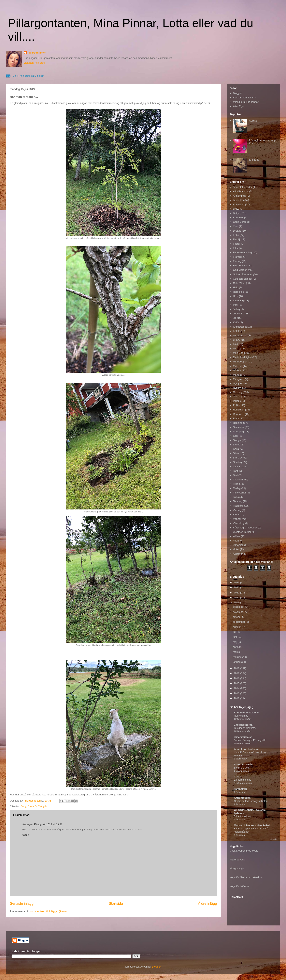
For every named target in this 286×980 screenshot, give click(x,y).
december (239, 607)
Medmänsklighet (242, 357)
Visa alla (273, 839)
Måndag (238, 375)
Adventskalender (243, 187)
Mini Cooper (240, 362)
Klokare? (254, 160)
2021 (237, 593)
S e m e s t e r (242, 768)
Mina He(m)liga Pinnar (246, 102)
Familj (236, 239)
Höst (236, 296)
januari (237, 662)
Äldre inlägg (207, 904)
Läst (235, 344)
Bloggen (238, 93)
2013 (237, 693)
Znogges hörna (243, 725)
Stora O (32, 806)
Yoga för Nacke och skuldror (246, 877)
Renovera (238, 414)
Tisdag (237, 488)
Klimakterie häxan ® (246, 713)
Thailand (238, 480)
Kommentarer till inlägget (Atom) (48, 911)
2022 (237, 587)
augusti (237, 627)
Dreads (237, 231)
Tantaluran (240, 789)
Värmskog (239, 523)
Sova (236, 449)
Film (235, 248)
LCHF (236, 331)
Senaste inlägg (22, 904)
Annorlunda (240, 196)
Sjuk (235, 436)
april (236, 647)
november (239, 612)
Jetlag (236, 309)
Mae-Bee (238, 353)
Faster (237, 244)
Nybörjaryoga (237, 860)
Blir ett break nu (242, 816)
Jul (235, 318)
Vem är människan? (244, 98)
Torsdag (237, 501)
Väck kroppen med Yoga (244, 851)
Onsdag (237, 397)
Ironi (235, 305)
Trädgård (43, 806)
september (239, 622)
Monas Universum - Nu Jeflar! (252, 825)
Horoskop (238, 292)
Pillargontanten (37, 53)
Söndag (237, 462)
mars (236, 652)
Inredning (238, 300)
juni (235, 637)
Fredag (237, 261)
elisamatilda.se (243, 737)
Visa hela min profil (35, 63)
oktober (238, 617)
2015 (237, 683)
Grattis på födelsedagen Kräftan (251, 801)
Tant (235, 471)
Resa (236, 418)
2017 (237, 673)
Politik (236, 405)
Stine (236, 453)
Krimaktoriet (240, 327)
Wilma (236, 536)
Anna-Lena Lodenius (247, 749)
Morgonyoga (237, 868)
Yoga (236, 541)
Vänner (237, 519)
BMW (236, 209)
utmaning (238, 545)
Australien (239, 204)
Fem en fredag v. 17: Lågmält (250, 740)
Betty (24, 806)
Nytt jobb (238, 383)
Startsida (116, 904)
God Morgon (240, 270)
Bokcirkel (238, 217)
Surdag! (254, 121)
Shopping (238, 432)
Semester (238, 427)
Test (235, 475)
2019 (237, 602)
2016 (237, 678)
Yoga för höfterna (240, 886)
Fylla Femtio (240, 266)
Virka (236, 515)
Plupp (236, 401)
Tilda (236, 484)
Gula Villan (239, 283)
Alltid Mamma (241, 191)
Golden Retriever (243, 274)
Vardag (237, 510)
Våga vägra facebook (245, 528)
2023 (237, 582)
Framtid (237, 257)
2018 (237, 668)
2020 (237, 598)
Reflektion (239, 410)
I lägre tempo (241, 716)
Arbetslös (238, 200)
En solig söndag (243, 780)
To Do (236, 497)
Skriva (236, 445)
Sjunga (237, 440)
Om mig (237, 392)
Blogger (156, 967)
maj (235, 642)
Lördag (237, 349)
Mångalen (239, 379)
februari (238, 657)
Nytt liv (237, 388)
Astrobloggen (242, 798)
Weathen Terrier (242, 532)
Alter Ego (238, 106)
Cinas (237, 777)
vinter (236, 549)
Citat (236, 226)
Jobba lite (238, 314)
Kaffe (236, 322)
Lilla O (237, 340)
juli (235, 632)
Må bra (237, 370)
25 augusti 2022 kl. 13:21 (48, 824)
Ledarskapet (240, 335)
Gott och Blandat (243, 279)
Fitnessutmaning (242, 252)
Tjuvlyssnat (239, 493)
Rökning (238, 423)
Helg (236, 287)
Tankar (237, 466)
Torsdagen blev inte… (246, 728)
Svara (26, 835)
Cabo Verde (240, 222)
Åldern (237, 554)
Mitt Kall (237, 366)
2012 (237, 698)
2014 (237, 688)
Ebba (236, 235)
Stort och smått (243, 764)
